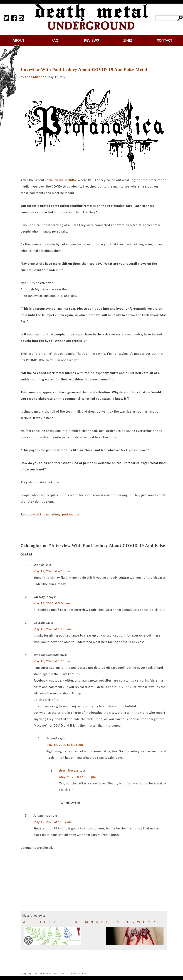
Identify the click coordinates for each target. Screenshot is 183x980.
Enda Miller (33, 77)
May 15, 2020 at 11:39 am (53, 822)
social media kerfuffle (61, 180)
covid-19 (35, 514)
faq (55, 40)
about (18, 40)
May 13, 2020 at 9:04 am (52, 603)
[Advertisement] (96, 57)
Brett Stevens (69, 770)
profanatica (71, 514)
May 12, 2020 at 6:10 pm (52, 571)
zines (128, 40)
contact (165, 40)
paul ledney (52, 514)
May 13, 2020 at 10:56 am (53, 629)
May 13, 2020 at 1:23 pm (52, 661)
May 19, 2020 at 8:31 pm (65, 745)
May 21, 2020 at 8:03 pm (77, 777)
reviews (92, 40)
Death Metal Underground (70, 974)
